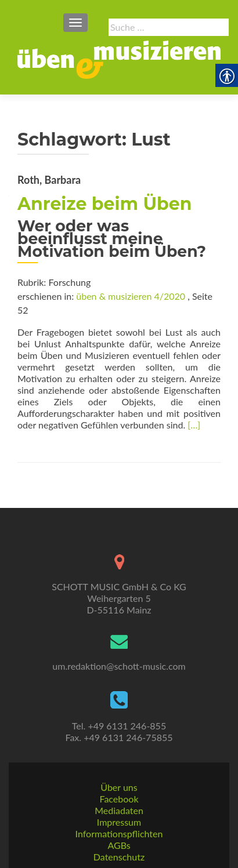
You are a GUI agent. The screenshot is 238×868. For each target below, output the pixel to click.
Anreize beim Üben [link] (104, 204)
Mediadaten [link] (119, 810)
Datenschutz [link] (119, 857)
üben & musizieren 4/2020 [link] (131, 296)
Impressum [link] (119, 822)
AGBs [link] (119, 845)
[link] (119, 58)
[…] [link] (194, 425)
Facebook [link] (119, 799)
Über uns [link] (119, 787)
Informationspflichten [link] (119, 834)
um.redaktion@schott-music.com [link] (119, 666)
